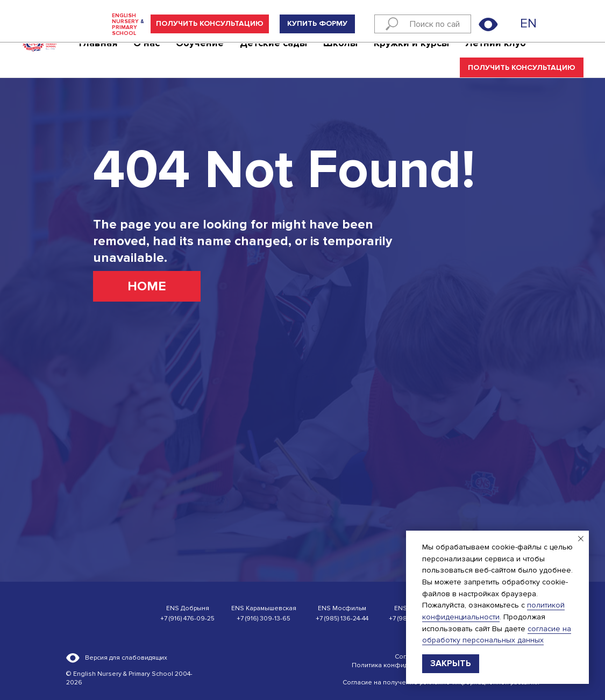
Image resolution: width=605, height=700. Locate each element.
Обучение (200, 57)
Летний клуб (496, 57)
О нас (147, 57)
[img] (511, 24)
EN (528, 23)
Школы (340, 57)
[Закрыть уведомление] (581, 539)
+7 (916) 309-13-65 (264, 619)
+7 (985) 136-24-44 (342, 619)
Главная (98, 57)
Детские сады (273, 57)
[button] (210, 24)
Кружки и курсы (411, 57)
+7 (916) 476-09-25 (187, 619)
